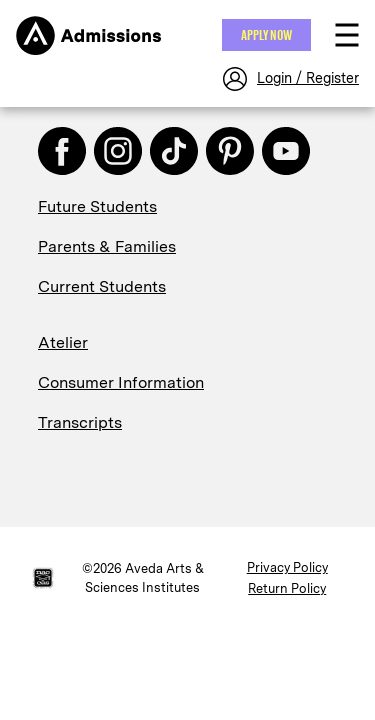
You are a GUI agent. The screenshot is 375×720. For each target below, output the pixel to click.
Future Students (97, 206)
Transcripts (80, 422)
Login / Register (308, 78)
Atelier (63, 342)
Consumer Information (121, 382)
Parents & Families (107, 246)
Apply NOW (266, 35)
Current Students (102, 286)
